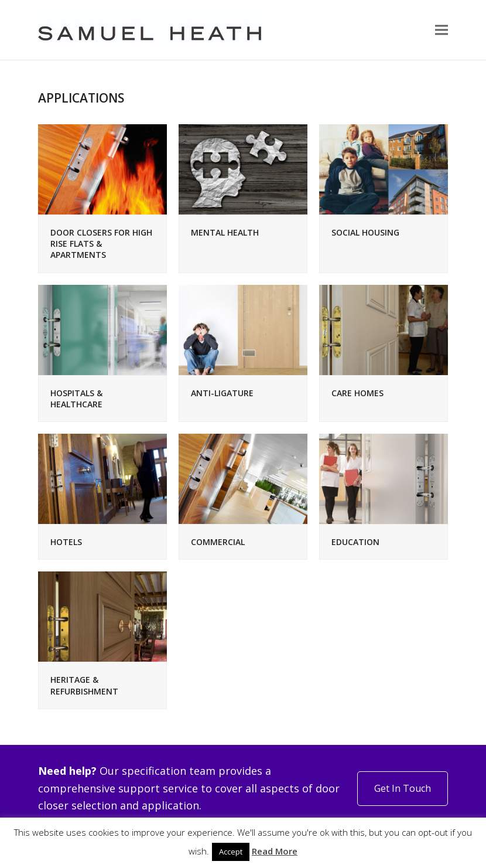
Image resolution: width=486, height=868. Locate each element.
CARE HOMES (357, 393)
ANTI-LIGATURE (222, 393)
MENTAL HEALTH (225, 232)
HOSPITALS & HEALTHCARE (76, 399)
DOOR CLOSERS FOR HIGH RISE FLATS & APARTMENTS (101, 244)
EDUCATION (355, 542)
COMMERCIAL (218, 542)
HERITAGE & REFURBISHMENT (84, 685)
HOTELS (66, 542)
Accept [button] (231, 852)
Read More (275, 851)
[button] (441, 30)
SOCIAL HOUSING (365, 232)
